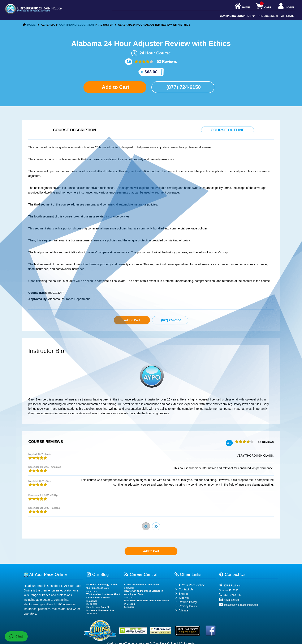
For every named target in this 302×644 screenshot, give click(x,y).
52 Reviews (167, 62)
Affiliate (288, 16)
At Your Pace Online (190, 585)
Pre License (268, 16)
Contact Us (184, 589)
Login (286, 6)
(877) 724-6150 (183, 87)
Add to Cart (115, 87)
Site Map (182, 598)
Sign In (181, 594)
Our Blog (98, 574)
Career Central (141, 574)
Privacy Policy (188, 606)
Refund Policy (188, 602)
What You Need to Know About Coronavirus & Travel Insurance (103, 597)
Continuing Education (237, 16)
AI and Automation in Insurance (141, 585)
